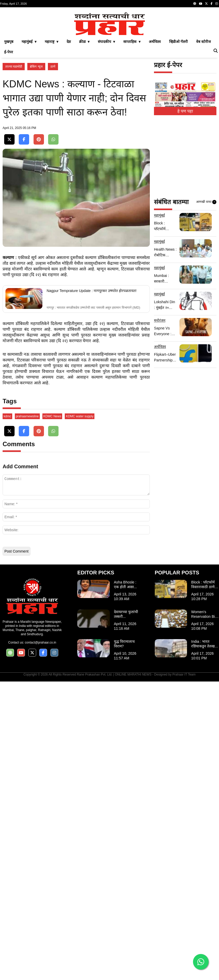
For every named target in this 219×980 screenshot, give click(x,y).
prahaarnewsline (27, 715)
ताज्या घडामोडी (14, 139)
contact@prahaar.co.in (41, 941)
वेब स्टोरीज (203, 114)
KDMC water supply (80, 715)
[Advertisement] (109, 46)
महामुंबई (159, 288)
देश (69, 114)
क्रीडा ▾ (84, 114)
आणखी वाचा (206, 275)
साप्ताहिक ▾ (132, 114)
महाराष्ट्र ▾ (51, 114)
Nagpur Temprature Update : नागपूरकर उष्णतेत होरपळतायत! (92, 479)
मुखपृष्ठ (9, 114)
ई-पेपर (9, 125)
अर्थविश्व (155, 114)
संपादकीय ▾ (106, 114)
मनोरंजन (160, 393)
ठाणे (53, 139)
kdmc (7, 715)
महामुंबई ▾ (29, 114)
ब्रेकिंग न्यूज (36, 139)
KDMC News (52, 715)
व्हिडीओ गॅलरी (178, 114)
